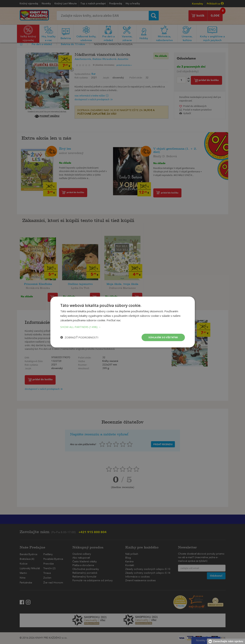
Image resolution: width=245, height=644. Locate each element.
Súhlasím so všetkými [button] (162, 337)
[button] (123, 327)
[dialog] (122, 322)
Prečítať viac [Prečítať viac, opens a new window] (114, 320)
